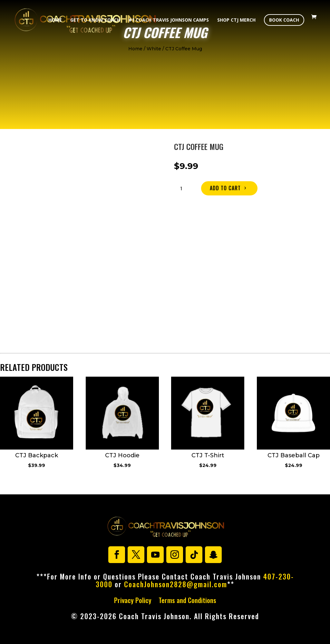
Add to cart (225, 188)
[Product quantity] (184, 188)
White (154, 49)
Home (55, 20)
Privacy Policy (133, 601)
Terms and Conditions (187, 601)
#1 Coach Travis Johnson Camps (169, 20)
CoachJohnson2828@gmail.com (176, 584)
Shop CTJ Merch (236, 20)
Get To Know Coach (95, 20)
